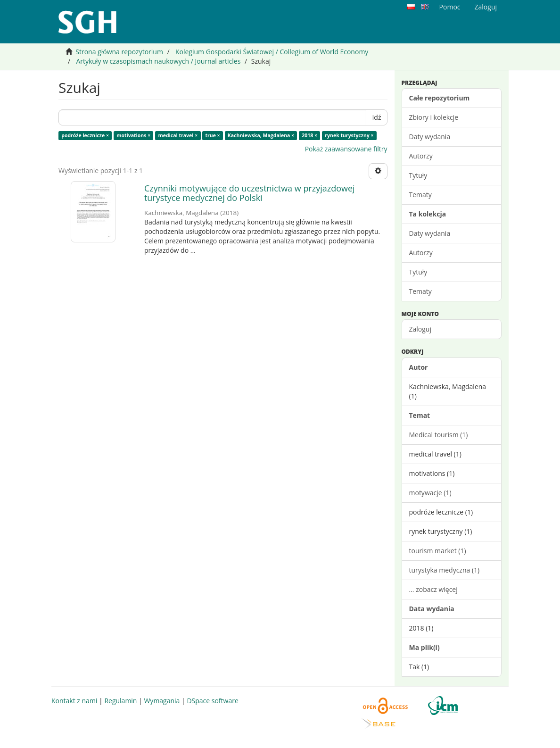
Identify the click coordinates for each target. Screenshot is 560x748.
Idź (376, 117)
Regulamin (120, 701)
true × (212, 135)
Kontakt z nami (74, 701)
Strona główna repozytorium (119, 52)
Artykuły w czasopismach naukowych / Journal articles (158, 61)
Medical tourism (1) (439, 435)
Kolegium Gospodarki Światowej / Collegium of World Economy (272, 52)
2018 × (309, 135)
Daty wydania (430, 137)
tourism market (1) (438, 551)
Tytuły (418, 175)
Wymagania (162, 701)
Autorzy (421, 156)
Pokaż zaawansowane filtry (346, 149)
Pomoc (450, 7)
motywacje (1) (430, 493)
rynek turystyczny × (349, 135)
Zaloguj (420, 329)
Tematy (420, 195)
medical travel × (178, 135)
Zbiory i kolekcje (434, 117)
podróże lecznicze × (85, 135)
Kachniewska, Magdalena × (261, 135)
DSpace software (212, 701)
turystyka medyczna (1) (445, 570)
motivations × (133, 135)
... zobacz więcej (433, 589)
